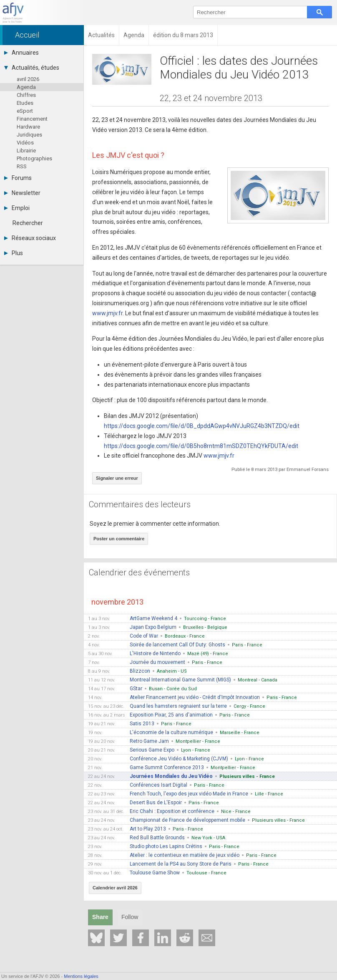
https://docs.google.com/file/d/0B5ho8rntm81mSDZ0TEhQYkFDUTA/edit (201, 446)
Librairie (26, 151)
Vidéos (25, 143)
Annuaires (21, 53)
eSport (25, 111)
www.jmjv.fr (107, 313)
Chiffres (26, 95)
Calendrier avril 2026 (115, 888)
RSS (22, 166)
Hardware (28, 127)
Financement (32, 119)
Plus (14, 253)
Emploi (17, 208)
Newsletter (22, 193)
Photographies (34, 158)
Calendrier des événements (139, 572)
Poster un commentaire (119, 539)
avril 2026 (28, 79)
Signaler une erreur (117, 478)
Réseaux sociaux (30, 238)
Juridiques (29, 135)
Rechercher (28, 223)
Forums (18, 178)
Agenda (26, 87)
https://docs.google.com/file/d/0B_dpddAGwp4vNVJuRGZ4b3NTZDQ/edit (202, 426)
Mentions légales (81, 976)
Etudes (25, 103)
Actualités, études (32, 68)
